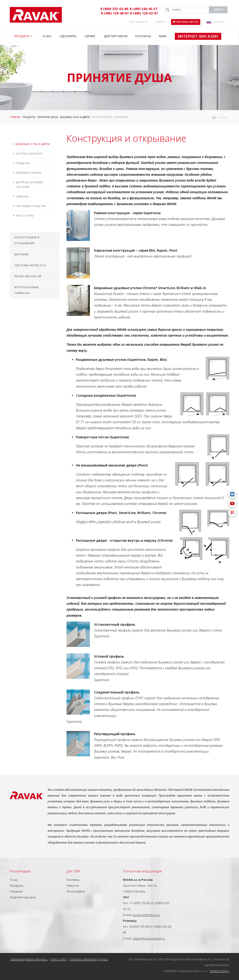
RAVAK (36, 15)
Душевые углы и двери (75, 117)
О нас (14, 880)
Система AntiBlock (30, 265)
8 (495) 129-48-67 (115, 13)
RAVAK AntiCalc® (28, 276)
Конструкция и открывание (27, 240)
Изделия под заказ (23, 897)
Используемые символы (27, 290)
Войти (160, 22)
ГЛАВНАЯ (15, 117)
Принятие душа (48, 117)
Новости (73, 885)
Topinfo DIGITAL (219, 971)
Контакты (73, 880)
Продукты (29, 117)
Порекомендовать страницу (29, 959)
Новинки (16, 891)
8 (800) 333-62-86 (114, 9)
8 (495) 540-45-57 (143, 9)
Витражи (22, 254)
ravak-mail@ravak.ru (146, 915)
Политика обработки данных (88, 959)
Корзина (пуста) (186, 22)
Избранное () (138, 22)
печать (222, 118)
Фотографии (76, 891)
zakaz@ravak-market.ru (149, 938)
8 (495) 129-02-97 (144, 13)
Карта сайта (58, 959)
